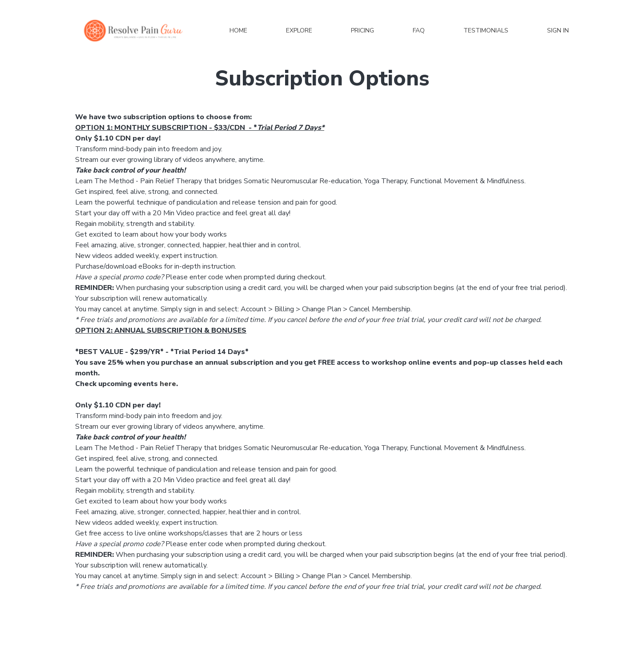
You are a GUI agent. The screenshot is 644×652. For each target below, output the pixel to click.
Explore (299, 30)
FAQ (419, 30)
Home (238, 30)
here (168, 384)
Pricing (362, 30)
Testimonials (486, 30)
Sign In (558, 30)
